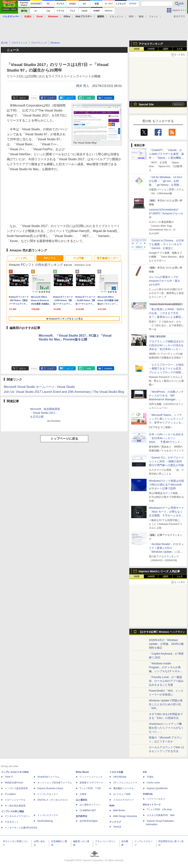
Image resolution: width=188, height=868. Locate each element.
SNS (131, 17)
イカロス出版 (116, 772)
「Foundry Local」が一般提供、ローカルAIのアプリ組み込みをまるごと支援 (166, 681)
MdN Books (119, 810)
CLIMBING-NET (88, 810)
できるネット (12, 822)
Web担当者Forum (14, 783)
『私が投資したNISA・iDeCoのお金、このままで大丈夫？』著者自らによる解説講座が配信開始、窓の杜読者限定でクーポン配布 (167, 317)
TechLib (117, 827)
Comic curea (153, 783)
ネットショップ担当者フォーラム (55, 783)
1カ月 (180, 49)
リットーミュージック (91, 777)
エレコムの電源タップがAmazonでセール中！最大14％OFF (164, 281)
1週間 (165, 49)
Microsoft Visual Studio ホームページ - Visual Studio (39, 387)
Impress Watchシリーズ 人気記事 (159, 571)
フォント (153, 17)
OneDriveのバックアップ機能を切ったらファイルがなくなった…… (166, 728)
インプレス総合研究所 (16, 788)
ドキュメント (116, 17)
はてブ (70, 98)
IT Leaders (10, 794)
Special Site (146, 104)
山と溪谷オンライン (90, 805)
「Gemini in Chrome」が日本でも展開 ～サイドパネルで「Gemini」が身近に (166, 244)
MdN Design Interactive (125, 816)
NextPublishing (45, 821)
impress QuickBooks (157, 788)
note (89, 98)
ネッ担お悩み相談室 (15, 806)
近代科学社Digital (89, 821)
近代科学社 (82, 816)
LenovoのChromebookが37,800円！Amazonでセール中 (166, 213)
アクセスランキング (151, 44)
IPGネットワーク (152, 805)
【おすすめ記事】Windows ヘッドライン (162, 632)
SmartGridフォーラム (48, 777)
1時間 (137, 49)
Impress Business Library (50, 788)
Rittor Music (82, 772)
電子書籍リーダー (107, 258)
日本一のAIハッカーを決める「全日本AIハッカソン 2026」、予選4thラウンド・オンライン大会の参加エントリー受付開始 (166, 442)
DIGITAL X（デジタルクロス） (53, 800)
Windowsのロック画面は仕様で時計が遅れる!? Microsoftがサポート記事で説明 (166, 485)
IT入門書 (79, 258)
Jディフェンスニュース (125, 783)
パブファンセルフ (156, 799)
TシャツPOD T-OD (90, 788)
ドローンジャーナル (15, 800)
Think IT (9, 777)
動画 (141, 17)
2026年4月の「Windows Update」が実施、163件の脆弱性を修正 (166, 644)
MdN (112, 806)
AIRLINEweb (120, 777)
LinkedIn (108, 98)
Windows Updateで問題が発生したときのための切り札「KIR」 (166, 704)
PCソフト (50, 258)
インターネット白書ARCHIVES (21, 828)
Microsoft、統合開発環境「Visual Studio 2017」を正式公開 (45, 413)
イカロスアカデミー (124, 800)
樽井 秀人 (83, 86)
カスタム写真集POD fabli (161, 815)
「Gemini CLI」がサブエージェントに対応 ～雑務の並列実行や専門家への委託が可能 (166, 461)
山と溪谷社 (82, 800)
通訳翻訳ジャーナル (124, 788)
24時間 (151, 49)
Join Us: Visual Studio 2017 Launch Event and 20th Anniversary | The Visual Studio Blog (64, 392)
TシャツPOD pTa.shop (159, 809)
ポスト (23, 98)
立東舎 (83, 794)
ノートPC (21, 258)
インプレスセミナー (48, 794)
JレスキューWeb (122, 794)
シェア (51, 98)
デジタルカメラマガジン (17, 816)
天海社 (150, 777)
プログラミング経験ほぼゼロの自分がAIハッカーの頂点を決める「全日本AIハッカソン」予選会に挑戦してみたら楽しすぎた (166, 349)
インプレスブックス (48, 815)
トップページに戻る (64, 439)
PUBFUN (148, 794)
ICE (145, 772)
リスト (34, 98)
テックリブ (115, 822)
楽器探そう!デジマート (91, 783)
